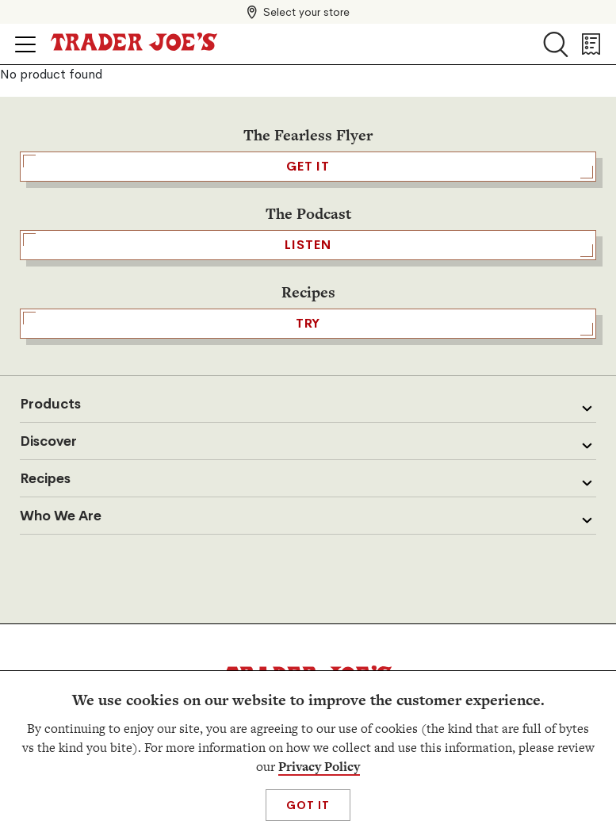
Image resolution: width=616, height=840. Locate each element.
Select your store (306, 12)
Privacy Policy (319, 767)
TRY (308, 324)
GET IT (308, 167)
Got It (308, 805)
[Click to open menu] (25, 44)
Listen (308, 245)
